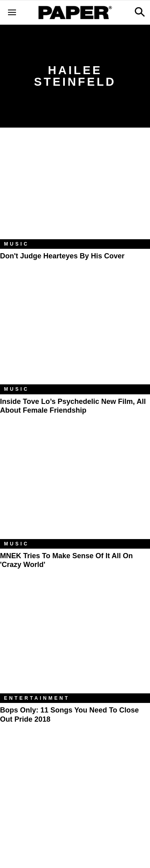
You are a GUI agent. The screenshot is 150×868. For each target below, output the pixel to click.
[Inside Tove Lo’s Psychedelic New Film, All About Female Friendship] (75, 335)
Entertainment (37, 698)
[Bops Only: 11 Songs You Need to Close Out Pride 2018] (75, 644)
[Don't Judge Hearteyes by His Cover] (75, 189)
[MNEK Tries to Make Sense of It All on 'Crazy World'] (75, 489)
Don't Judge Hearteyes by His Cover (62, 256)
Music (17, 244)
